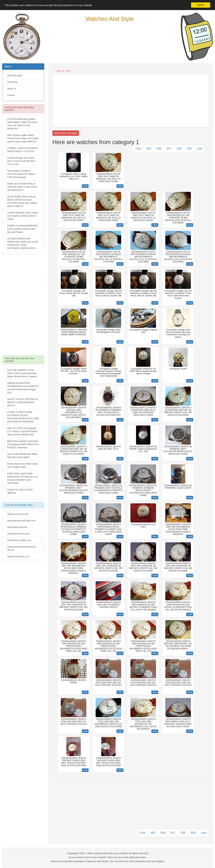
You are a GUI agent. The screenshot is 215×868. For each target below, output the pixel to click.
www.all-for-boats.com (18, 556)
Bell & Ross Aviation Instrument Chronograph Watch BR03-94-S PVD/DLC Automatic (23, 444)
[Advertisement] (23, 306)
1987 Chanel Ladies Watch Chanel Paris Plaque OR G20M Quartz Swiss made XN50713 (23, 138)
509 (189, 149)
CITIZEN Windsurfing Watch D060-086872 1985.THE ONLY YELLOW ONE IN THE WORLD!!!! (23, 124)
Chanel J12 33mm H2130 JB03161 (20, 491)
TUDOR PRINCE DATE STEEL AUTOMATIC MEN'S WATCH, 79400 (23, 216)
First (138, 149)
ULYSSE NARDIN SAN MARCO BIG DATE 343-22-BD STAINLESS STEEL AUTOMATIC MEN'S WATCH (23, 243)
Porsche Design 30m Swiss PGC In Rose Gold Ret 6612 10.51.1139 (21, 161)
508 (179, 149)
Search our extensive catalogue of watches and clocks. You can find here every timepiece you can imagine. (107, 861)
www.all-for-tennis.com (18, 534)
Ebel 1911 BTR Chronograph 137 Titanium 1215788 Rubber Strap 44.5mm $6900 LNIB (22, 431)
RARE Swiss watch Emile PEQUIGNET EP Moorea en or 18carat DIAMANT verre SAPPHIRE (23, 478)
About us (12, 89)
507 (169, 149)
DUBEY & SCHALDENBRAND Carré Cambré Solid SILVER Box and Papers (22, 229)
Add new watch (15, 75)
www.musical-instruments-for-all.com (22, 548)
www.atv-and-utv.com (18, 514)
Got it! (201, 5)
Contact (11, 95)
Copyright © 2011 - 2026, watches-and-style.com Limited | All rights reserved (107, 853)
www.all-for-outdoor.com (19, 540)
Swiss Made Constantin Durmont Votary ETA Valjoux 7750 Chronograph (21, 174)
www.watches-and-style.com (21, 521)
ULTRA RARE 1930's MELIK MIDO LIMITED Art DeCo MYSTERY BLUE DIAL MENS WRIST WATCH (22, 201)
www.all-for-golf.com (17, 527)
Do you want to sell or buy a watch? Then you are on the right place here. (107, 857)
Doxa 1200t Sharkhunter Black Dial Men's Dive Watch (22, 456)
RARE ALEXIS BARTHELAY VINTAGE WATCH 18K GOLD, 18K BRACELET (22, 187)
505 (149, 149)
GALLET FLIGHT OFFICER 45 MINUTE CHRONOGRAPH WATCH (23, 402)
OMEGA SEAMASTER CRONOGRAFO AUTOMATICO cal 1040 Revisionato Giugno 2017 (23, 388)
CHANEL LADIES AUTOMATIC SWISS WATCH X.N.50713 (23, 150)
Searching (12, 82)
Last (199, 149)
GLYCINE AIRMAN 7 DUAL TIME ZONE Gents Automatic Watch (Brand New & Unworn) (22, 373)
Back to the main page (66, 133)
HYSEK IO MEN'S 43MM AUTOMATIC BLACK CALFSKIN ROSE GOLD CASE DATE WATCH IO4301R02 (23, 417)
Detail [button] (85, 186)
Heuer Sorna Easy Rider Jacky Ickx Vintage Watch (22, 465)
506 (159, 149)
